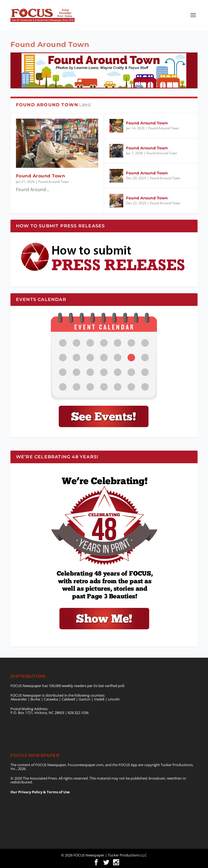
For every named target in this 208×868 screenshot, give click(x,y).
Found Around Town (41, 176)
